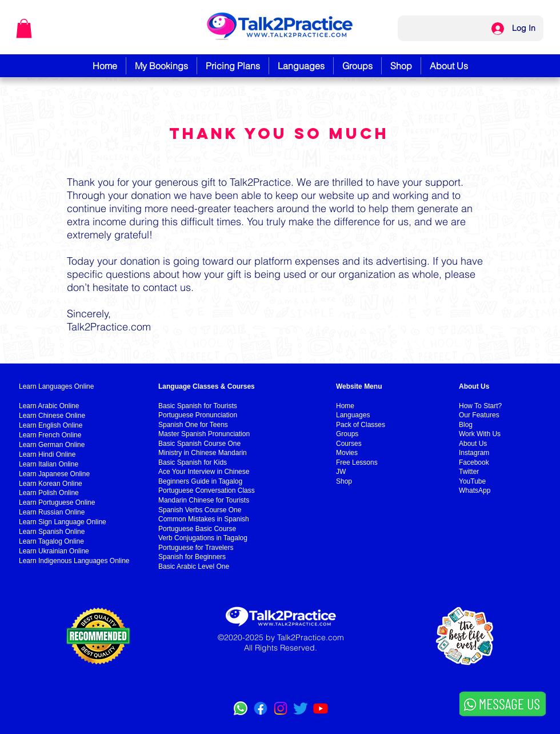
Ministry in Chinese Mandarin (203, 453)
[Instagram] (281, 708)
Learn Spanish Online (52, 532)
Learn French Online (50, 435)
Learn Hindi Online (47, 454)
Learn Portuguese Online (57, 502)
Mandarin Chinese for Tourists (204, 500)
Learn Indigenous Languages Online (74, 561)
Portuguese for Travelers (196, 548)
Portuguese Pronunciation (198, 415)
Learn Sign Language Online (63, 522)
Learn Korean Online (51, 484)
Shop (344, 481)
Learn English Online (51, 425)
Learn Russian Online (52, 512)
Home (345, 406)
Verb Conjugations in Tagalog (203, 538)
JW (341, 472)
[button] (24, 28)
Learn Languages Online (56, 386)
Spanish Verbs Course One (200, 510)
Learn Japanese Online (54, 474)
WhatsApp (475, 490)
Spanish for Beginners (192, 557)
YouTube (472, 481)
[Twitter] (301, 708)
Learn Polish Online (49, 493)
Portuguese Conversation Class (207, 490)
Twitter (469, 472)
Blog (466, 425)
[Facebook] (261, 708)
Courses (349, 444)
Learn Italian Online (49, 464)
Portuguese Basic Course (197, 529)
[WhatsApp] (241, 708)
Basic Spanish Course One (199, 444)
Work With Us (480, 434)
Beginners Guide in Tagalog (200, 481)
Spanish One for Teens (193, 425)
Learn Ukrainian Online (54, 551)
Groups (347, 434)
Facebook (474, 462)
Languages (353, 415)
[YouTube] (321, 708)
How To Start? (480, 406)
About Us (473, 444)
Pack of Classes (361, 425)
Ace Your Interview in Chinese (204, 472)
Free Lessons (357, 462)
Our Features (479, 415)
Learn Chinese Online (52, 416)
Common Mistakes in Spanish (204, 519)
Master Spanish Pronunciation (204, 434)
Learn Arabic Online (49, 406)
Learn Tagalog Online (51, 541)
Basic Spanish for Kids (193, 462)
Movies (347, 453)
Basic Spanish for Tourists (198, 406)
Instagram (474, 453)
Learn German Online (52, 445)
